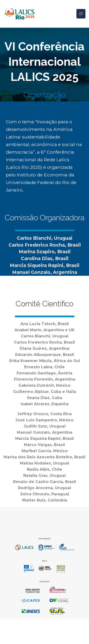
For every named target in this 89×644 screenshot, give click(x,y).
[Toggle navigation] (81, 14)
